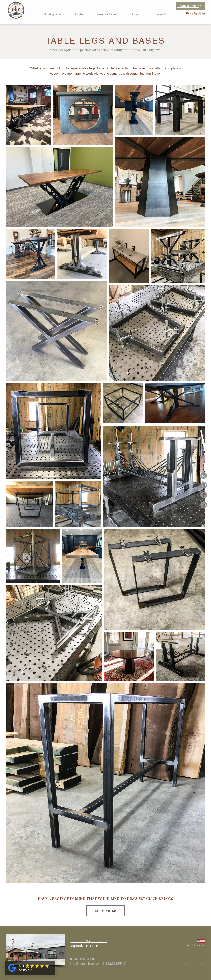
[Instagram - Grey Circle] (204, 505)
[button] (52, 15)
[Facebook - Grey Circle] (204, 495)
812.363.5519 (115, 963)
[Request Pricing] (190, 6)
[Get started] (105, 911)
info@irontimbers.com (86, 963)
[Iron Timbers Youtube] (204, 485)
